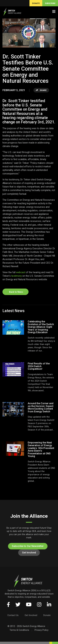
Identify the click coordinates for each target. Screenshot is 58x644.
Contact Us (13, 615)
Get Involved (29, 553)
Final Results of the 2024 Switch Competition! (39, 366)
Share (41, 90)
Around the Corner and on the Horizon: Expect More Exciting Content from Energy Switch (41, 407)
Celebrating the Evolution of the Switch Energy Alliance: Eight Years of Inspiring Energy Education (41, 327)
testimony (17, 276)
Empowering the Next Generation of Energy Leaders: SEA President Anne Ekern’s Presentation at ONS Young (41, 449)
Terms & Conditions (19, 630)
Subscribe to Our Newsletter (28, 546)
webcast (21, 272)
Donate (47, 615)
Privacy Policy (41, 630)
